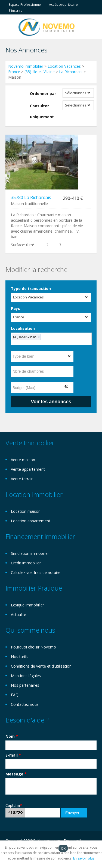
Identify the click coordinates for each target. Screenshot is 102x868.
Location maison (26, 511)
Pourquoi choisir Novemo (33, 647)
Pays (16, 308)
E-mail (13, 755)
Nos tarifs (20, 657)
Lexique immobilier (27, 605)
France (14, 72)
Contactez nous (25, 704)
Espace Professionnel (25, 5)
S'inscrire (16, 11)
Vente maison (23, 460)
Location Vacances (64, 66)
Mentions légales (26, 676)
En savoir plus (84, 858)
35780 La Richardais (31, 197)
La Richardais (71, 72)
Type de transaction (31, 288)
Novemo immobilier (26, 66)
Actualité (18, 614)
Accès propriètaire (63, 5)
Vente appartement (28, 469)
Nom (12, 736)
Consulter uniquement (42, 111)
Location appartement (31, 521)
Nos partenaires (25, 685)
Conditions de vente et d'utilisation (41, 666)
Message (16, 774)
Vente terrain (22, 479)
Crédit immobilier (26, 563)
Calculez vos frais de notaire (36, 572)
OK (63, 848)
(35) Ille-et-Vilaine (40, 72)
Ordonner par (43, 94)
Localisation (23, 328)
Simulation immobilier (30, 553)
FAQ (15, 695)
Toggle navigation (10, 27)
